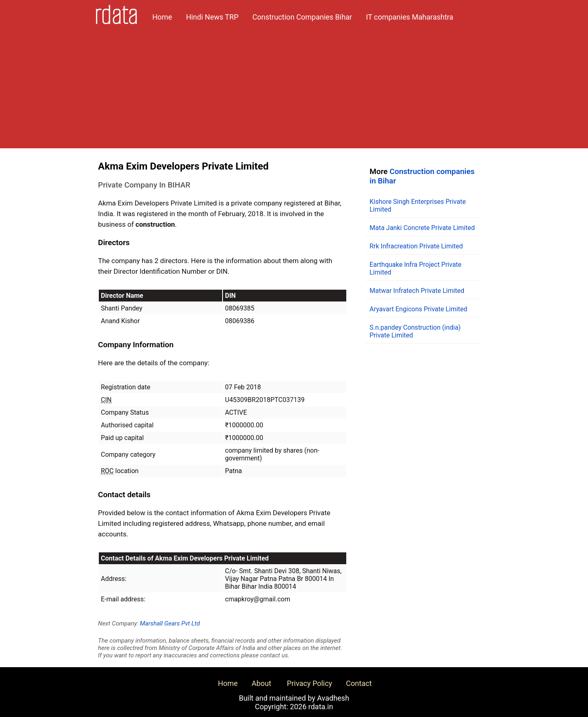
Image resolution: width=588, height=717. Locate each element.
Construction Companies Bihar (302, 17)
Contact (359, 683)
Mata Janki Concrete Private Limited (422, 228)
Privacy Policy (310, 683)
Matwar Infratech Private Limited (417, 291)
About (261, 683)
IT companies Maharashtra (410, 17)
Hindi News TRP (212, 17)
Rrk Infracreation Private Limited (416, 246)
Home (162, 17)
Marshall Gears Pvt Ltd (170, 623)
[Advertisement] (294, 91)
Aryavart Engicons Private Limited (418, 309)
